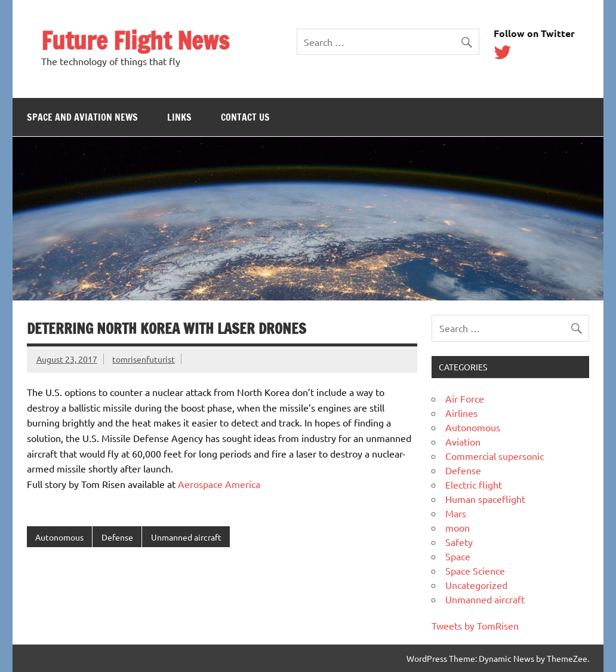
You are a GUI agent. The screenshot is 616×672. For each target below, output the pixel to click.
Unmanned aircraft (186, 537)
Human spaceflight (485, 499)
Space (458, 556)
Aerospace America (219, 484)
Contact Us (245, 117)
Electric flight (474, 484)
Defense (117, 537)
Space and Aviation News (82, 117)
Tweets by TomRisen (475, 625)
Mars (456, 513)
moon (458, 527)
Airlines (461, 413)
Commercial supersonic (495, 456)
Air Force (465, 398)
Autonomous (59, 537)
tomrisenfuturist (144, 359)
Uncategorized (476, 585)
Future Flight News (135, 40)
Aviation (463, 441)
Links (179, 117)
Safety (459, 542)
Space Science (475, 570)
